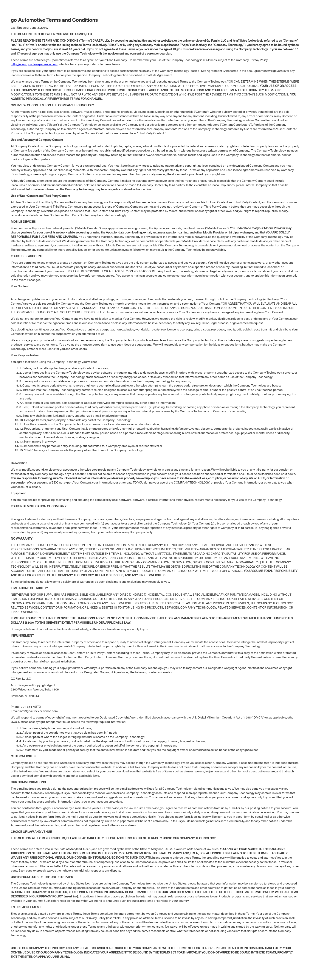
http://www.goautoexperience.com (34, 65)
